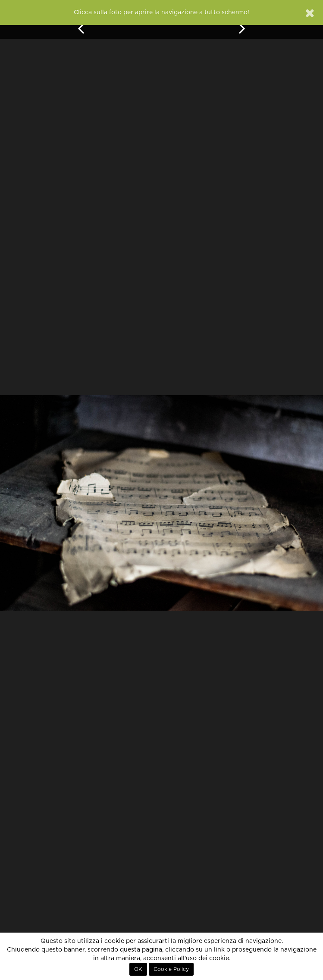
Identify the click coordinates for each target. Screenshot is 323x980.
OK (138, 969)
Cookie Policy (171, 969)
